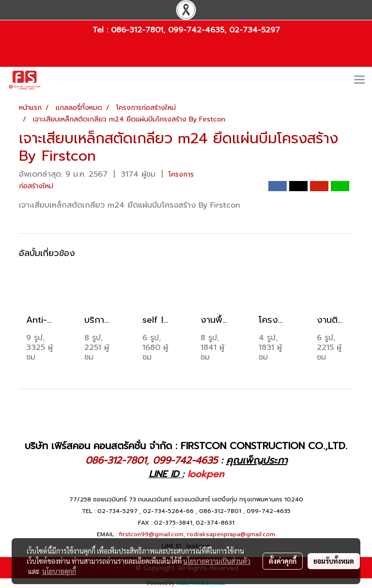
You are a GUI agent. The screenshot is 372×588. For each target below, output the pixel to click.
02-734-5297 (255, 30)
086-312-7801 (137, 30)
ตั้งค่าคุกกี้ (283, 561)
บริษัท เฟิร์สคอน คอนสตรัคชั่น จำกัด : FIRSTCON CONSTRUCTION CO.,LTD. (186, 446)
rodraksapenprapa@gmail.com (231, 534)
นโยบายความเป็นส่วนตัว (217, 561)
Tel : (102, 30)
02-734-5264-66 (168, 511)
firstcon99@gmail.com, (152, 534)
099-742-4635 (196, 30)
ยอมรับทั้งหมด (334, 561)
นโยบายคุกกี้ (59, 571)
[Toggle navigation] (359, 80)
